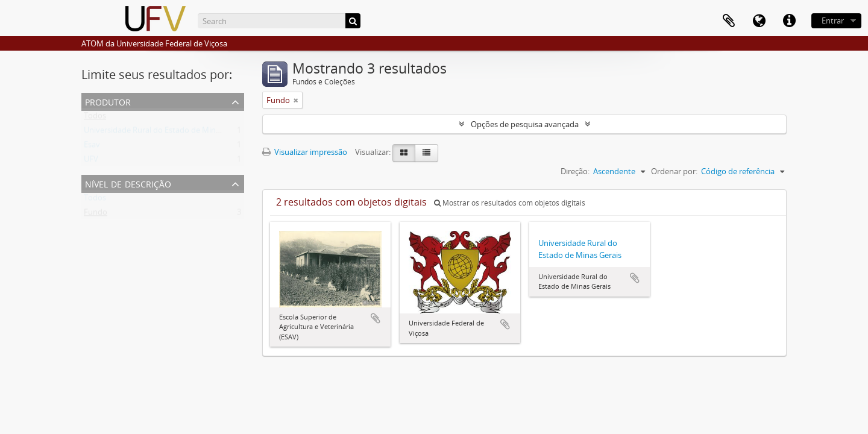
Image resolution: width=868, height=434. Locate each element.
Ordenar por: (674, 171)
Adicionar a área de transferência (376, 318)
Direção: (575, 171)
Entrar (833, 20)
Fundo (96, 215)
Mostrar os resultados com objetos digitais (510, 203)
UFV (91, 162)
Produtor (108, 101)
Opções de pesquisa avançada (525, 124)
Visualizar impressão (305, 152)
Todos (95, 118)
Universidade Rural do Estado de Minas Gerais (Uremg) (181, 133)
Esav (92, 147)
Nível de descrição (128, 183)
